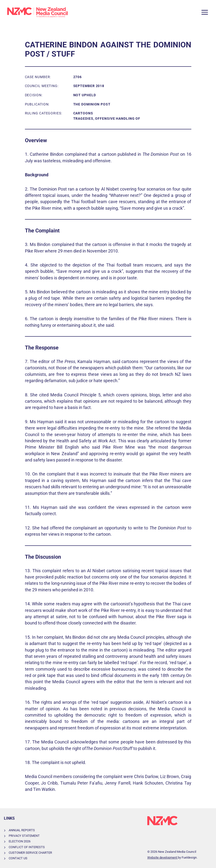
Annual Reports (22, 830)
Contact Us (18, 858)
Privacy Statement (24, 836)
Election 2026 (20, 841)
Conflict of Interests (27, 847)
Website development (163, 857)
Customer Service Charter (30, 853)
